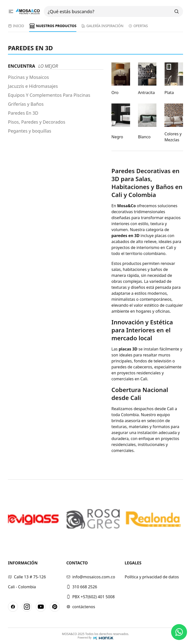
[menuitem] (16, 27)
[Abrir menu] (12, 11)
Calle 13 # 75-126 (27, 577)
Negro (117, 137)
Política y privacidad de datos (152, 577)
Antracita (146, 93)
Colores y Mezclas (173, 137)
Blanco (144, 137)
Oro (115, 93)
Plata (169, 93)
